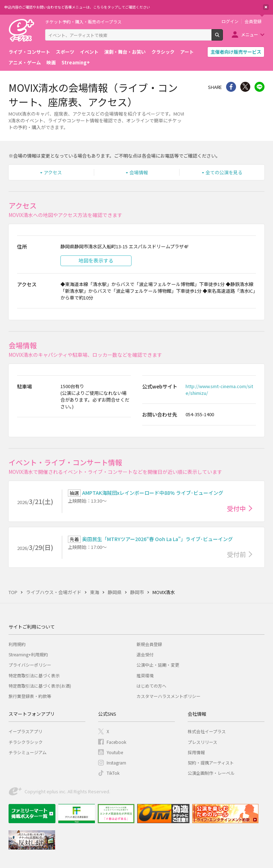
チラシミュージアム (28, 752)
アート (187, 52)
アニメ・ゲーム (25, 62)
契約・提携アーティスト (211, 763)
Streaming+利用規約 (28, 654)
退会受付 (145, 654)
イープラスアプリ (25, 731)
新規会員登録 (149, 644)
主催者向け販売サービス (236, 52)
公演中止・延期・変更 (158, 665)
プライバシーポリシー (30, 665)
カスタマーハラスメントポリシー (168, 696)
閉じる (266, 7)
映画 (51, 62)
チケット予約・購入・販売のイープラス (83, 22)
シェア (231, 87)
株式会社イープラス (207, 731)
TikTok (113, 773)
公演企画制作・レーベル (211, 773)
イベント (89, 52)
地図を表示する (96, 260)
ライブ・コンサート (29, 52)
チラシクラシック (26, 742)
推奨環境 (145, 675)
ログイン (230, 21)
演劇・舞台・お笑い (125, 52)
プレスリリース (202, 742)
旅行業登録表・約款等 (30, 696)
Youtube (115, 752)
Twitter (245, 87)
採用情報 (196, 752)
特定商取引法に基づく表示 (34, 675)
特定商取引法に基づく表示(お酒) (40, 686)
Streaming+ (76, 62)
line (259, 87)
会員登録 (253, 21)
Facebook (116, 742)
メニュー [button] (250, 34)
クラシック (163, 52)
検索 (223, 38)
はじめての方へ (151, 686)
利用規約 (17, 644)
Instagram (116, 763)
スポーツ (65, 52)
